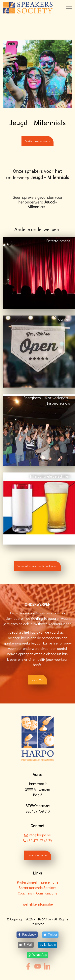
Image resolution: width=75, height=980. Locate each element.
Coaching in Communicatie (38, 893)
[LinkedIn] (48, 945)
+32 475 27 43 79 (38, 841)
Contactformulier (38, 855)
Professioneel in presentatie (38, 882)
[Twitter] (50, 935)
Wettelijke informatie (38, 904)
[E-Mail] (26, 945)
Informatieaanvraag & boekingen (37, 566)
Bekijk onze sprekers (37, 141)
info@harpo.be (40, 835)
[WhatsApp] (37, 955)
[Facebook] (27, 935)
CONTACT (38, 680)
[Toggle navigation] (69, 7)
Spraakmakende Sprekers (37, 888)
